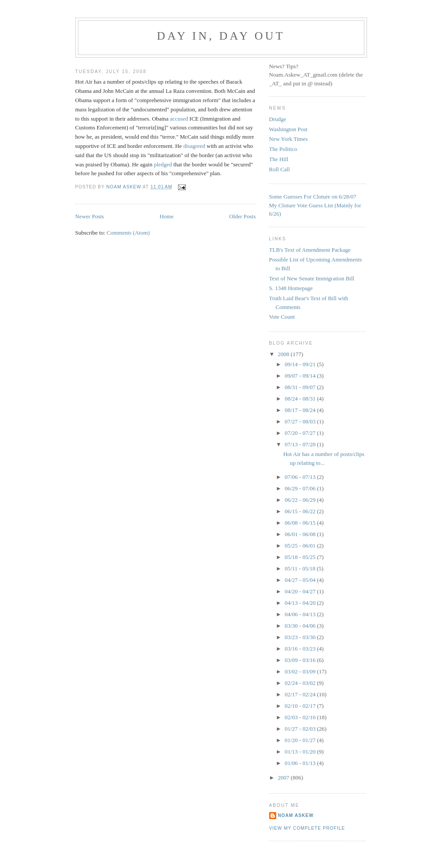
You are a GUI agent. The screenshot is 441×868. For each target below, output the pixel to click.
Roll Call (280, 169)
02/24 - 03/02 (301, 683)
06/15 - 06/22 (301, 511)
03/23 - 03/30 (301, 637)
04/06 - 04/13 (301, 614)
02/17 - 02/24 (301, 694)
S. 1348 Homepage (291, 288)
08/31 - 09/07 (301, 387)
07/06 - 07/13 (301, 477)
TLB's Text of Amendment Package (310, 250)
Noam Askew (296, 815)
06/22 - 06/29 (301, 500)
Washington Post (288, 129)
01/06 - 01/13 (301, 763)
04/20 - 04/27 (301, 591)
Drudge (278, 119)
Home (167, 216)
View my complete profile (307, 828)
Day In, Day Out (221, 36)
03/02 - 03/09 (301, 671)
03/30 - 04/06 (301, 626)
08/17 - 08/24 (301, 410)
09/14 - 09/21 (301, 364)
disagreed (194, 146)
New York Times (289, 139)
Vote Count (282, 317)
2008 (284, 354)
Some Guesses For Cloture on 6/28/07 (313, 197)
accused (179, 119)
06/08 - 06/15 (301, 523)
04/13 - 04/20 (301, 603)
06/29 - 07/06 (301, 488)
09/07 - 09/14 (301, 376)
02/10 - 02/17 (301, 706)
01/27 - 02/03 (301, 729)
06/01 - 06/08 (301, 534)
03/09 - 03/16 (301, 660)
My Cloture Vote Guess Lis (300, 205)
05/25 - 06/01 (301, 546)
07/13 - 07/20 (301, 444)
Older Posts (242, 216)
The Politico (283, 149)
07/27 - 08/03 (301, 421)
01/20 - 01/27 (301, 740)
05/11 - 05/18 (301, 568)
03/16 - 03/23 (301, 649)
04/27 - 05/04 (301, 580)
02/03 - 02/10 (301, 717)
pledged (163, 164)
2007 (284, 778)
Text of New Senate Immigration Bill (312, 278)
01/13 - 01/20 (301, 752)
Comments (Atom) (128, 233)
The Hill (279, 159)
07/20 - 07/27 (301, 433)
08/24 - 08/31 (301, 399)
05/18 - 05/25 (301, 557)
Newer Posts (90, 216)
